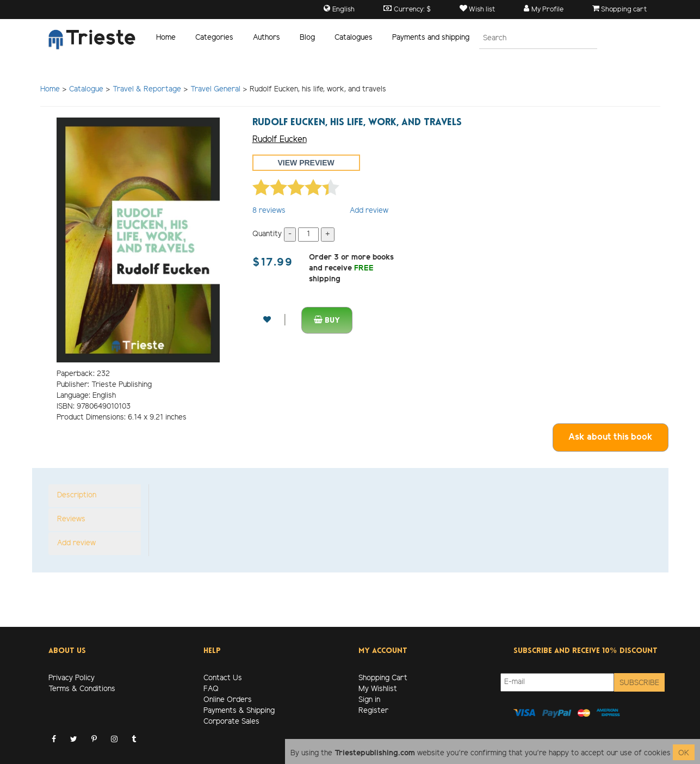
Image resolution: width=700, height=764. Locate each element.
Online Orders (228, 700)
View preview (306, 163)
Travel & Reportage (147, 90)
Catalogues (354, 38)
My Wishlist (378, 689)
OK (684, 753)
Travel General (215, 90)
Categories (214, 38)
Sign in (369, 700)
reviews (269, 211)
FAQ (211, 689)
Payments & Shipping (239, 711)
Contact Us (223, 678)
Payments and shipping (431, 38)
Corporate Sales (231, 722)
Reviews (71, 519)
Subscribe (639, 683)
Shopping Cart (383, 678)
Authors (267, 38)
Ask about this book (611, 437)
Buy (327, 320)
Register (373, 711)
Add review (369, 211)
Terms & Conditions (82, 689)
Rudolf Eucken (280, 140)
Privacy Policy (72, 678)
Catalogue (86, 90)
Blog (307, 38)
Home (166, 38)
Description (77, 495)
